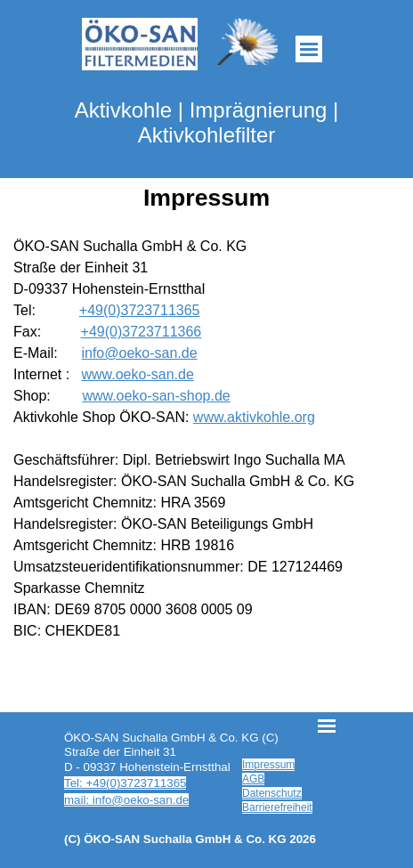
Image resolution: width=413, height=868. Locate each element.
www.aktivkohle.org (254, 417)
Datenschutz (272, 793)
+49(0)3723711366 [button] (142, 332)
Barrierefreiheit (277, 807)
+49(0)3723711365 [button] (140, 310)
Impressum (268, 765)
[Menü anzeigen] (309, 49)
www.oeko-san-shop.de (156, 396)
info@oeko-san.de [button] (139, 353)
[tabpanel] (206, 439)
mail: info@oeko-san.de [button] (126, 800)
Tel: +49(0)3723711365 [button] (125, 783)
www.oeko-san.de (137, 374)
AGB (253, 779)
